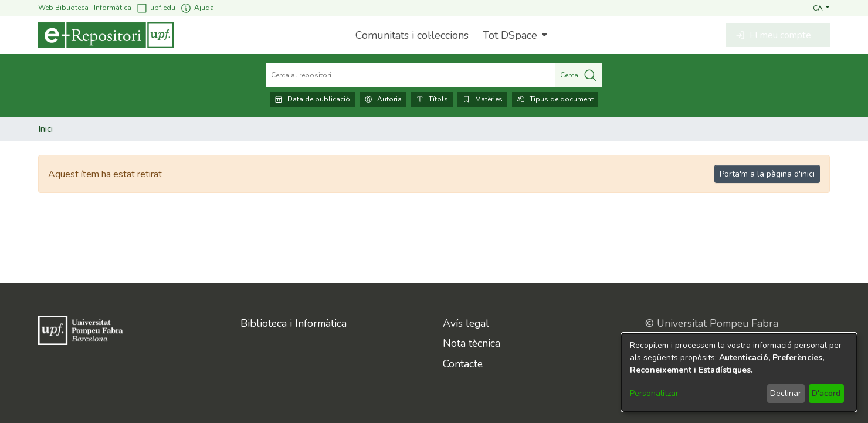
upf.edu (156, 8)
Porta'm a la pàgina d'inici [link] (767, 174)
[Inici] (106, 35)
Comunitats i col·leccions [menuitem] (412, 35)
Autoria (383, 99)
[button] (821, 8)
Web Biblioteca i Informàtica (85, 8)
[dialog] (739, 372)
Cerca (579, 75)
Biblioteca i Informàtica (294, 323)
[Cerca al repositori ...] (411, 75)
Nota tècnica (472, 343)
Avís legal (466, 323)
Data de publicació (312, 99)
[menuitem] (513, 35)
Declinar (786, 393)
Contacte (463, 364)
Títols (432, 99)
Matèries (482, 99)
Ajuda (197, 8)
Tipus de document (555, 99)
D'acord (826, 393)
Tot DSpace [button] (510, 35)
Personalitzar (654, 393)
